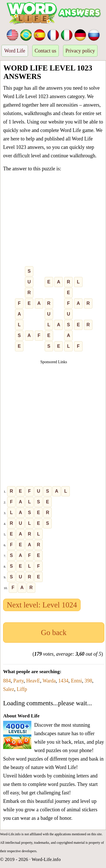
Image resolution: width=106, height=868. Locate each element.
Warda (49, 681)
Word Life (15, 51)
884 (7, 681)
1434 (63, 681)
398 (88, 681)
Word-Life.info (46, 859)
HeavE (33, 681)
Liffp (22, 689)
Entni (76, 681)
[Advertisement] (53, 220)
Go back (54, 633)
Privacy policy (80, 51)
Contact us (46, 51)
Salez (9, 689)
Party (19, 681)
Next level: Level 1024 (42, 605)
